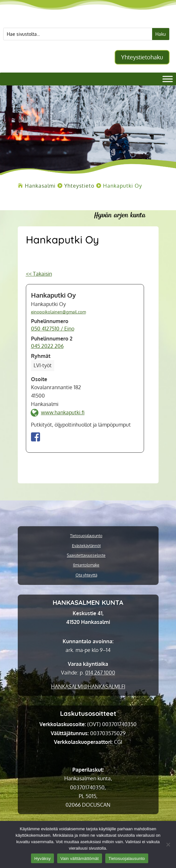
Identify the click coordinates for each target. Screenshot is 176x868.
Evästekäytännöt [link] (86, 546)
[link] (40, 186)
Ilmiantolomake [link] (86, 565)
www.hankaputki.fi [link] (63, 412)
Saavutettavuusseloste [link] (86, 556)
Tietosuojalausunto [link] (86, 536)
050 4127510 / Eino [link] (53, 329)
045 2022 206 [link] (47, 346)
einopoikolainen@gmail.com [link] (58, 312)
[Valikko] (168, 79)
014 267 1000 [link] (100, 673)
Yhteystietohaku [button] (142, 57)
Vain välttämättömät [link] (80, 858)
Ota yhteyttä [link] (86, 575)
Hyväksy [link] (42, 858)
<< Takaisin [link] (39, 274)
